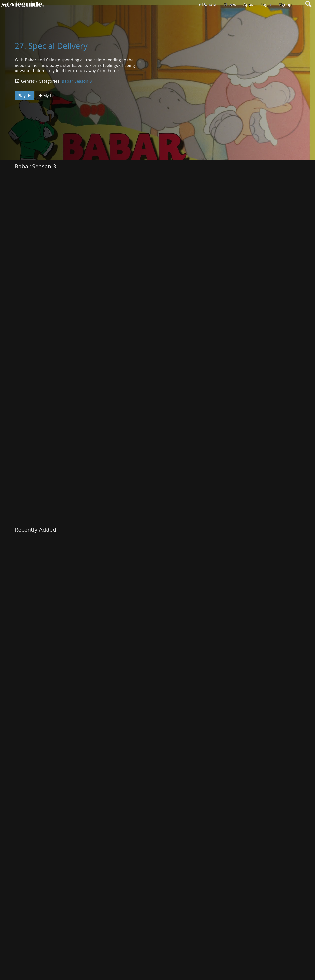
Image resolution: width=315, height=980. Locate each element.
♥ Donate (207, 4)
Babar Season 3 (77, 81)
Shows (230, 4)
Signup (285, 4)
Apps (248, 4)
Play (25, 96)
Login (266, 4)
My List (47, 96)
